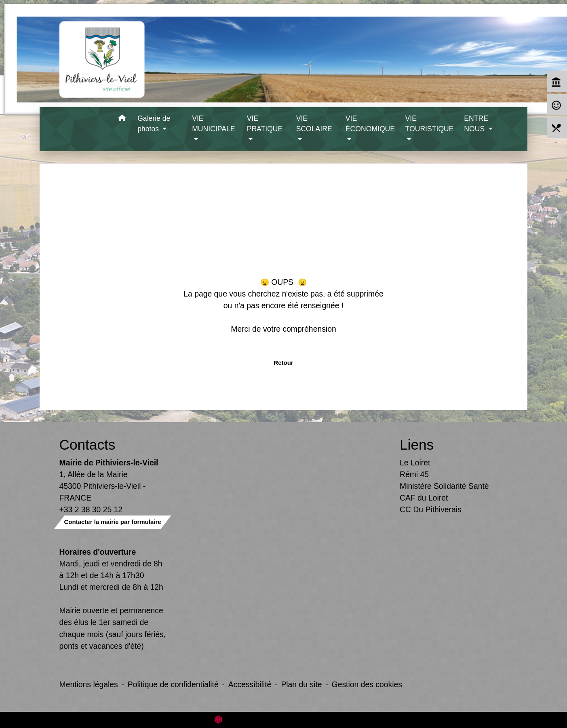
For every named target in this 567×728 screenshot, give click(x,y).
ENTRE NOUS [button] (476, 124)
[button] (122, 119)
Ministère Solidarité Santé (444, 486)
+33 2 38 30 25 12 (91, 509)
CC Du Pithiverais (431, 509)
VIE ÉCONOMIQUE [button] (370, 124)
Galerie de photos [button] (154, 124)
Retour (283, 363)
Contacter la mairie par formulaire (113, 522)
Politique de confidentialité (173, 684)
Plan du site (301, 684)
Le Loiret (415, 463)
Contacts (87, 445)
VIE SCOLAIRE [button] (314, 124)
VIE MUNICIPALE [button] (213, 124)
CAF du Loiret (424, 498)
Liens (417, 445)
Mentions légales (89, 684)
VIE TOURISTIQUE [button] (430, 124)
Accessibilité (250, 684)
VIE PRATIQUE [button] (265, 124)
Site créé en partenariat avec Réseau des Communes (283, 720)
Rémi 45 (414, 474)
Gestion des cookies (367, 684)
